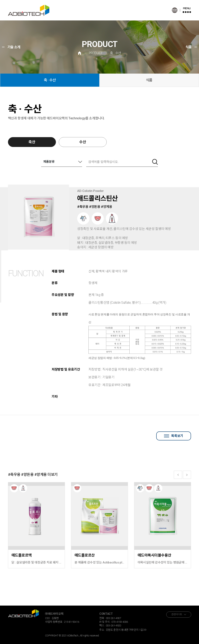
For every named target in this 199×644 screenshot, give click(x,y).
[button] (178, 475)
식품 (149, 80)
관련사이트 (177, 614)
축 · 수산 (50, 80)
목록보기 (174, 436)
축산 (32, 142)
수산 (83, 142)
